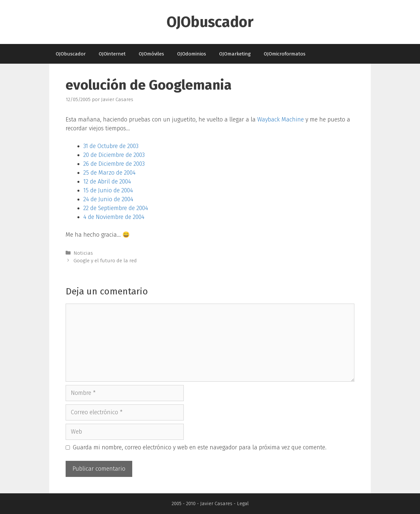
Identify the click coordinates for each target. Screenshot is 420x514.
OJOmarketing (235, 54)
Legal (243, 503)
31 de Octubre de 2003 (111, 146)
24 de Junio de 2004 (108, 199)
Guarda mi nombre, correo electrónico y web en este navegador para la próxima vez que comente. (200, 447)
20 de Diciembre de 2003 (114, 155)
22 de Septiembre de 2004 (116, 208)
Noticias (83, 253)
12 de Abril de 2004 (107, 182)
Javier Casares (216, 503)
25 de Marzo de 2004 (109, 173)
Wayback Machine (281, 119)
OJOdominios (192, 54)
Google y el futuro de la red (105, 261)
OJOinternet (112, 54)
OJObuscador (210, 22)
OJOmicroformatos (285, 54)
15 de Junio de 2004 (108, 190)
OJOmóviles (151, 54)
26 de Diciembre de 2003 (114, 164)
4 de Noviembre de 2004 (114, 217)
